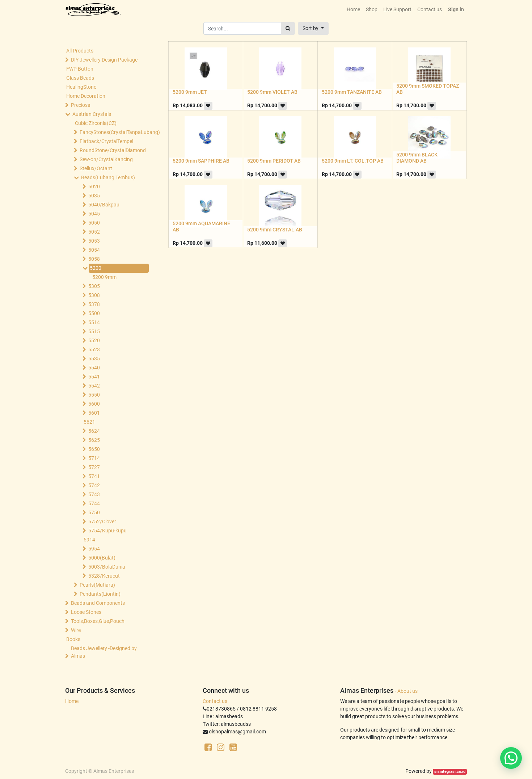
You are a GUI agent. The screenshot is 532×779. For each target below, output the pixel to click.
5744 (94, 503)
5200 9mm (104, 277)
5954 (94, 549)
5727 (94, 467)
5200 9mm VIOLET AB (272, 92)
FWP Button (80, 69)
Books (73, 639)
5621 (89, 422)
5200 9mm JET (190, 92)
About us (408, 691)
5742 (94, 485)
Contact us (215, 701)
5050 (94, 223)
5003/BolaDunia (107, 567)
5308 (94, 295)
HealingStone (81, 87)
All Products (80, 51)
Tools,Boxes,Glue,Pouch (98, 621)
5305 (94, 286)
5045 (94, 214)
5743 (94, 494)
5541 (94, 377)
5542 (94, 386)
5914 (89, 540)
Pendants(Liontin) (100, 594)
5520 (94, 340)
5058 (94, 259)
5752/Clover (102, 522)
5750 (94, 512)
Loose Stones (86, 612)
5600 (94, 404)
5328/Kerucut (104, 576)
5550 (94, 395)
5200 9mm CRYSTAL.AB (275, 230)
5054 (94, 250)
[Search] (288, 28)
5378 (94, 304)
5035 (94, 196)
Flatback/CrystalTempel (106, 141)
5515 (94, 331)
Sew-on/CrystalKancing (106, 159)
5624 (94, 431)
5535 (94, 359)
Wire (76, 630)
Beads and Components (98, 603)
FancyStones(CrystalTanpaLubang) (113, 132)
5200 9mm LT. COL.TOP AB (353, 161)
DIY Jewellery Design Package (104, 60)
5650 (94, 449)
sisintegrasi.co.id (450, 772)
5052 (94, 232)
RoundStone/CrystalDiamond (113, 150)
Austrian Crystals (92, 114)
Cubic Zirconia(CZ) (96, 123)
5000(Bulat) (102, 558)
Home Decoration (86, 96)
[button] (313, 28)
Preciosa (81, 105)
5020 (94, 187)
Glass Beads (80, 78)
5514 (94, 322)
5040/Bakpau (104, 205)
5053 (94, 241)
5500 (94, 313)
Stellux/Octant (96, 168)
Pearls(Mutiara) (97, 585)
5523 (94, 349)
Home (72, 701)
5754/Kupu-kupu (107, 531)
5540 (94, 368)
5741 (94, 476)
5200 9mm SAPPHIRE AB (201, 161)
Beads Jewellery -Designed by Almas (104, 652)
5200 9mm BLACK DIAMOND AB (417, 158)
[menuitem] (353, 10)
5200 (96, 268)
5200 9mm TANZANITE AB (352, 92)
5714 (94, 458)
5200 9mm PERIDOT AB (274, 161)
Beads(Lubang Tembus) (108, 177)
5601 (94, 413)
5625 (94, 440)
